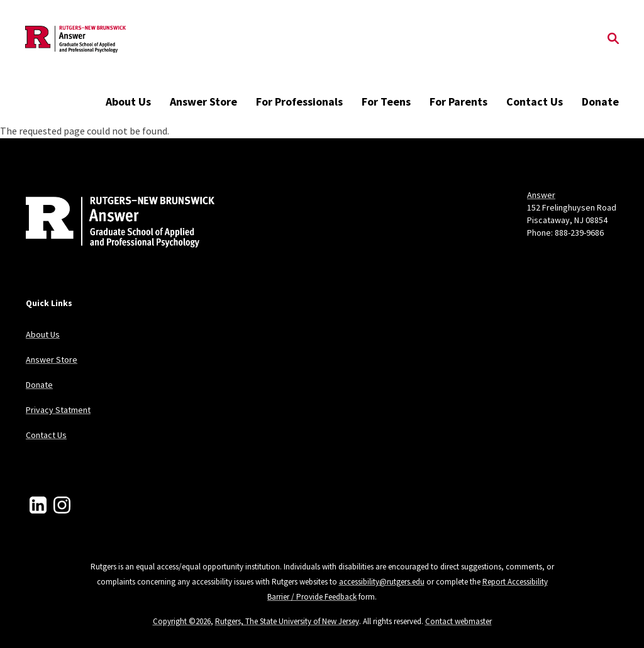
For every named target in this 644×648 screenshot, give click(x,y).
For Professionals (299, 102)
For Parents (458, 102)
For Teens (386, 102)
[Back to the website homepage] (75, 39)
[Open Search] (613, 40)
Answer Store (203, 102)
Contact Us (535, 102)
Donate (600, 102)
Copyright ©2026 (182, 621)
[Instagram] (62, 505)
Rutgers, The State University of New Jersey (287, 621)
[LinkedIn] (38, 505)
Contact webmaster (458, 621)
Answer (541, 195)
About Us (128, 102)
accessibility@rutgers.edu (382, 582)
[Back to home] (109, 224)
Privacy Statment (58, 410)
